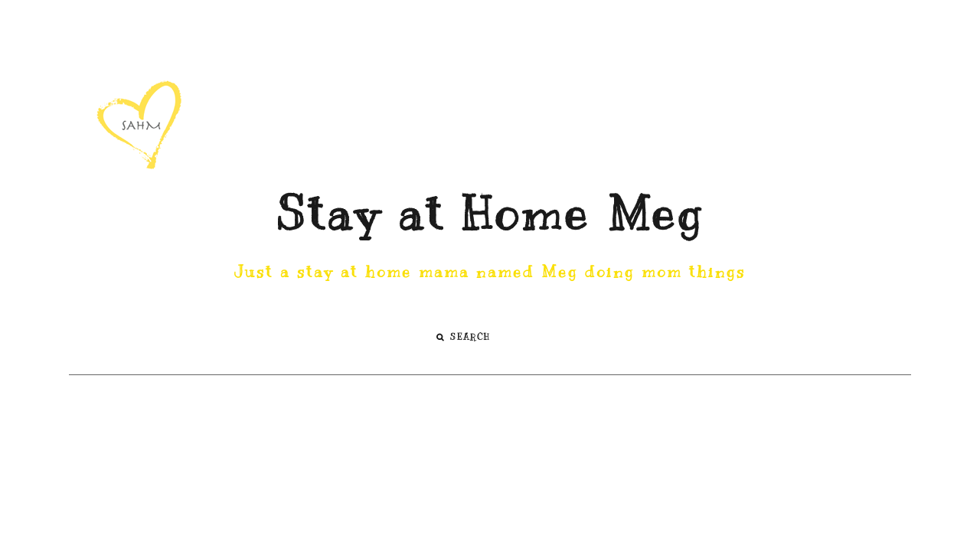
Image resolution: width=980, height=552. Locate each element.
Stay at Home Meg (490, 214)
